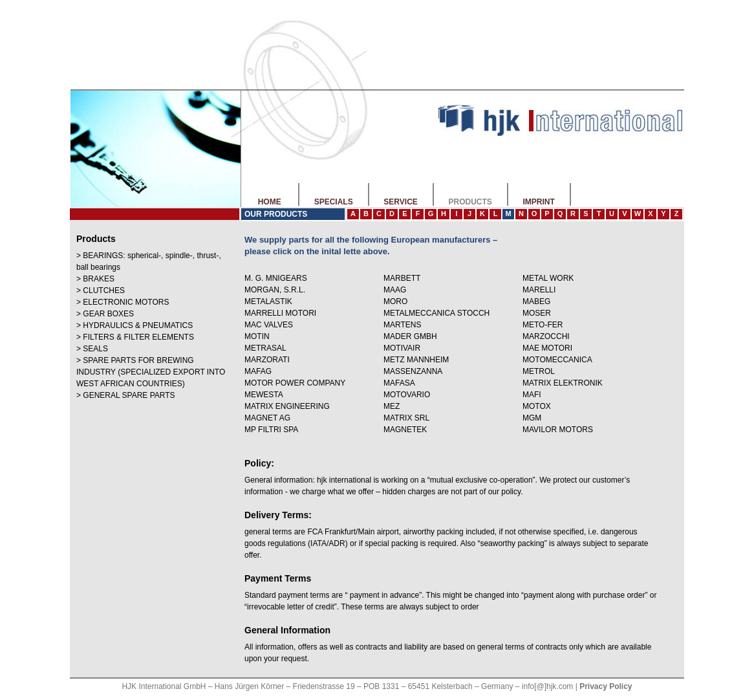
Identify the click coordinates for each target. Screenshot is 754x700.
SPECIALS (333, 202)
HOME (269, 202)
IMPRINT (539, 202)
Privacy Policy (606, 686)
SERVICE (401, 202)
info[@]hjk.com (548, 686)
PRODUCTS (470, 202)
